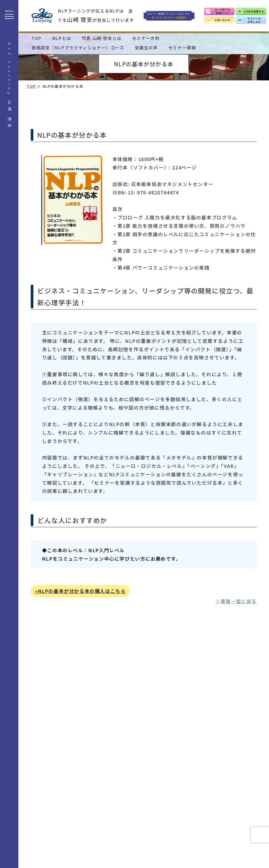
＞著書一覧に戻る (236, 601)
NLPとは (62, 38)
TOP (37, 38)
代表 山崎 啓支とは (102, 38)
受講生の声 (146, 48)
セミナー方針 (146, 38)
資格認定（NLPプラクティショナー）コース (78, 48)
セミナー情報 (182, 48)
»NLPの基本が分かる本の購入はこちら (80, 591)
